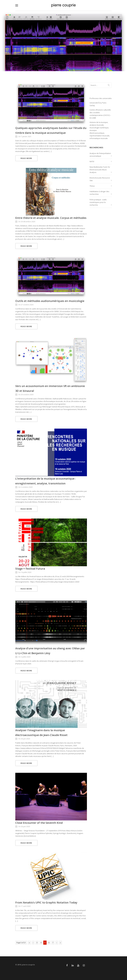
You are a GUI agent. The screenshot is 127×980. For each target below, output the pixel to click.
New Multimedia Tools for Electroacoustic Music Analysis (100, 170)
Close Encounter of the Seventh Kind (39, 823)
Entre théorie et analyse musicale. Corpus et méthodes (51, 218)
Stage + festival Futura (30, 569)
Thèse (92, 186)
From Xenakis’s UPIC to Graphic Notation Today (46, 902)
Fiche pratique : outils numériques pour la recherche (98, 202)
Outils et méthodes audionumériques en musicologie (50, 301)
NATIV (92, 161)
